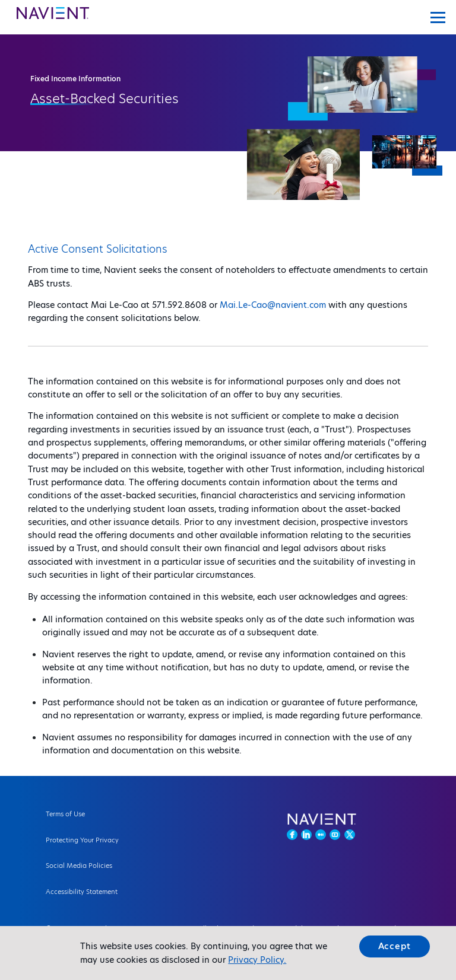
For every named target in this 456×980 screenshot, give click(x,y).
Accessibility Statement (82, 892)
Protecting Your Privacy (82, 840)
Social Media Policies (79, 866)
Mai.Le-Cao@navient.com (273, 305)
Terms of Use (65, 814)
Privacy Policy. (257, 960)
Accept (395, 946)
